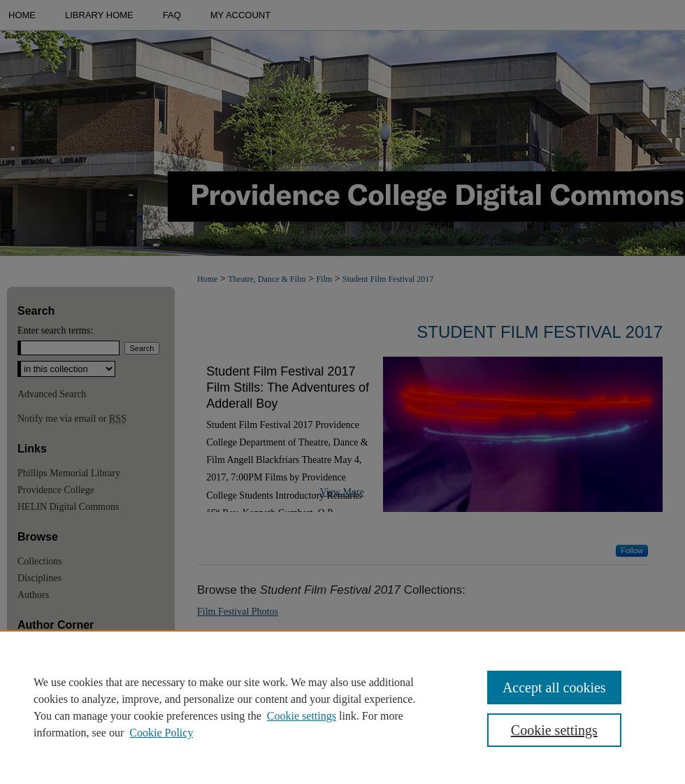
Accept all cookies (554, 687)
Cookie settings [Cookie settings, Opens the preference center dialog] (554, 730)
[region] (342, 707)
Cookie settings (302, 716)
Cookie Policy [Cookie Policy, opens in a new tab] (161, 733)
